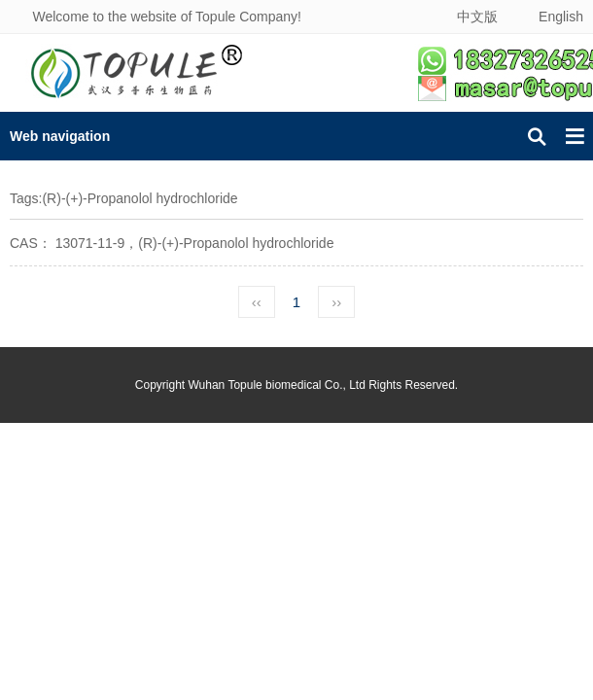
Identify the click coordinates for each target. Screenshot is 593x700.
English (561, 17)
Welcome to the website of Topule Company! (167, 17)
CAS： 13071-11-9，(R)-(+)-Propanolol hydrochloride (172, 243)
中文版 (477, 17)
